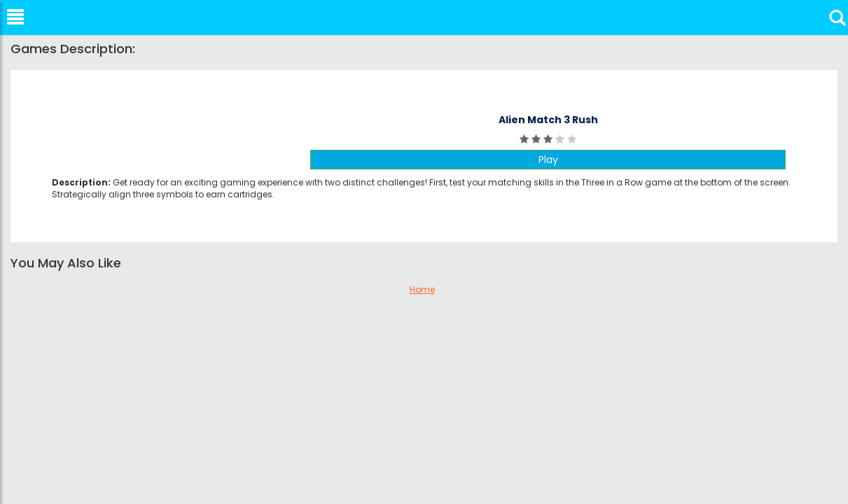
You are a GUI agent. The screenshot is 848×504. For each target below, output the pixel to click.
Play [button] (548, 160)
